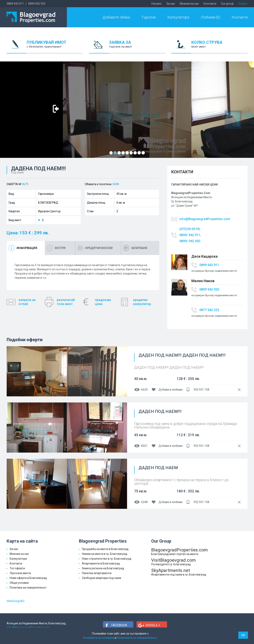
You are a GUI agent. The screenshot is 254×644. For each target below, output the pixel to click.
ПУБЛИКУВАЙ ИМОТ (55, 47)
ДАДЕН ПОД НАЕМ (158, 468)
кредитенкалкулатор (142, 302)
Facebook (119, 625)
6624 (144, 390)
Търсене (149, 17)
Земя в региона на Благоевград (103, 568)
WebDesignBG (16, 601)
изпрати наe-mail (27, 302)
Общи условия (19, 583)
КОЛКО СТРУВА (219, 47)
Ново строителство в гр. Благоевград (107, 559)
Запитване (139, 248)
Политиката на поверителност (137, 638)
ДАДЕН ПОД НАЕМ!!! (160, 412)
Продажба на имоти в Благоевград (105, 549)
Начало (157, 4)
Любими (210, 17)
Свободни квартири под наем (101, 578)
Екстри (60, 248)
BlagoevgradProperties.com (180, 552)
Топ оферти (17, 568)
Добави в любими (171, 390)
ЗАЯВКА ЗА (137, 47)
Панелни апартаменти (97, 573)
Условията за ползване (98, 638)
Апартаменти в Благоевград (101, 563)
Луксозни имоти (20, 573)
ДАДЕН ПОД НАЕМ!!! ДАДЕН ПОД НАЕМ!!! (182, 355)
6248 (144, 502)
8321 (144, 446)
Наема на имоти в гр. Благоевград (105, 554)
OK (243, 635)
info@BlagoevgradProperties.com (205, 219)
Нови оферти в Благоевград (28, 578)
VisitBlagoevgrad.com (180, 562)
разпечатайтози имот (66, 302)
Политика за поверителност (28, 588)
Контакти (210, 4)
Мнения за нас (189, 4)
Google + (153, 625)
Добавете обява (116, 17)
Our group (227, 4)
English (243, 4)
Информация (27, 248)
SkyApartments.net (180, 572)
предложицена (103, 302)
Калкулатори (178, 17)
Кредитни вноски (99, 248)
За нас (171, 4)
